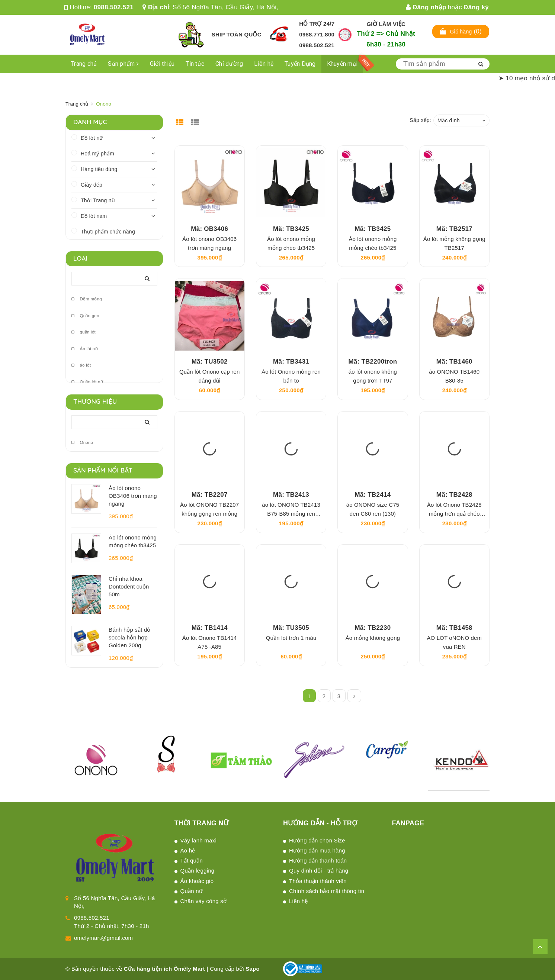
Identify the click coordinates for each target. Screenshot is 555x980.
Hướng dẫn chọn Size (317, 840)
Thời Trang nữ (98, 200)
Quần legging (198, 871)
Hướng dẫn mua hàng (317, 850)
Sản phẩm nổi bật (103, 470)
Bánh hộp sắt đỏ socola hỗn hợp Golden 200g (129, 637)
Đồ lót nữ (92, 138)
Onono (82, 443)
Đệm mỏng (87, 299)
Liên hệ (264, 64)
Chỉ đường (229, 64)
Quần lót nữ (87, 382)
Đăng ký (476, 7)
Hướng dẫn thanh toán (318, 860)
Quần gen (85, 316)
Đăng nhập (426, 7)
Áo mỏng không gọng (373, 638)
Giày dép (92, 185)
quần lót (84, 332)
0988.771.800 (317, 34)
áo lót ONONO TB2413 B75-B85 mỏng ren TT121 (291, 514)
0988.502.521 (114, 7)
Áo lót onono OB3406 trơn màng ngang (133, 496)
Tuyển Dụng (300, 64)
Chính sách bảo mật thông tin (327, 891)
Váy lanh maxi (198, 840)
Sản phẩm (123, 64)
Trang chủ (84, 64)
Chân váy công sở (204, 901)
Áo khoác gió (197, 881)
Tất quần (192, 860)
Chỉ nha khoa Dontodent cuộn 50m (129, 586)
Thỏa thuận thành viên (318, 881)
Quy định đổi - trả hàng (319, 871)
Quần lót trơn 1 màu (291, 638)
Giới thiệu (162, 64)
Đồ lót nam (94, 216)
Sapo (253, 969)
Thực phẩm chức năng (108, 232)
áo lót (81, 365)
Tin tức (195, 64)
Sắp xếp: (420, 120)
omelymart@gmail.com (103, 938)
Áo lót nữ (85, 349)
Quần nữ (192, 891)
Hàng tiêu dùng (99, 169)
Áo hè (188, 850)
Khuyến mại (342, 64)
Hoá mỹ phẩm (97, 154)
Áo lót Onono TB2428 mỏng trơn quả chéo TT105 (454, 514)
